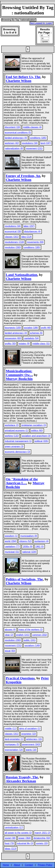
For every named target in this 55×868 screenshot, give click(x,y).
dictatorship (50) (42, 838)
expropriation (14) (14, 750)
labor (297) (29, 226)
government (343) (31, 744)
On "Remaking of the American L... (22, 481)
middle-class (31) (41, 344)
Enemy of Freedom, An (23, 176)
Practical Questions (20, 678)
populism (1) (11, 536)
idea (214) (27, 237)
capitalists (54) (31, 338)
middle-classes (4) (32, 127)
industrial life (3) (25, 843)
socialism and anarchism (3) (36, 436)
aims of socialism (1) (30, 728)
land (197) (46, 143)
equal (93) (10, 651)
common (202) (40, 635)
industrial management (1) (18, 441)
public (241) (30, 640)
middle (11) (11, 728)
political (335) (41, 441)
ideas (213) (11, 849)
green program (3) (14, 446)
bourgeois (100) (13, 328)
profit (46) (46, 328)
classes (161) (12, 237)
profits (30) (10, 344)
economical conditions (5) (18, 132)
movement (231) (34, 148)
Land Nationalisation (22, 275)
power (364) (25, 838)
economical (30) (13, 231)
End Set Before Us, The (23, 77)
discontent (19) (12, 127)
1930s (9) (28, 547)
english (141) (23, 635)
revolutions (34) (30, 143)
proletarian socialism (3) (34, 425)
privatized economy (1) (17, 430)
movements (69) (35, 242)
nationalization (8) (14, 148)
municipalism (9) (29, 536)
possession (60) (13, 338)
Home (6, 865)
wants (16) (31, 750)
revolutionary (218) (14, 242)
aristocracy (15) (34, 739)
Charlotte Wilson (19, 81)
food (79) (9, 843)
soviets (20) (42, 843)
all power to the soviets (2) (18, 833)
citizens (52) (25, 541)
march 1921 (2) (43, 833)
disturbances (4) (32, 231)
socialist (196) (31, 328)
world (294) (11, 541)
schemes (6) (36, 333)
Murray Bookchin (19, 379)
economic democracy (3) (17, 452)
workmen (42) (12, 143)
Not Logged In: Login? (42, 23)
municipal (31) (12, 552)
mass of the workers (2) (31, 630)
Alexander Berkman (21, 781)
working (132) (12, 436)
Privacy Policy (45, 865)
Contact (29, 865)
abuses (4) (10, 630)
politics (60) (37, 430)
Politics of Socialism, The (24, 579)
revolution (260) (13, 247)
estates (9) (24, 344)
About (17, 865)
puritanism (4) (42, 541)
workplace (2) (12, 425)
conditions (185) (38, 138)
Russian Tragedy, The (22, 777)
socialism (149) (32, 645)
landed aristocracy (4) (16, 138)
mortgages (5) (12, 744)
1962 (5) (40, 547)
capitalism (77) (12, 547)
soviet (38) (10, 838)
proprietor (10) (29, 734)
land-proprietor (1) (14, 739)
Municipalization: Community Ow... (19, 373)
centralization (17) (14, 827)
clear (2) (9, 635)
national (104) (29, 552)
